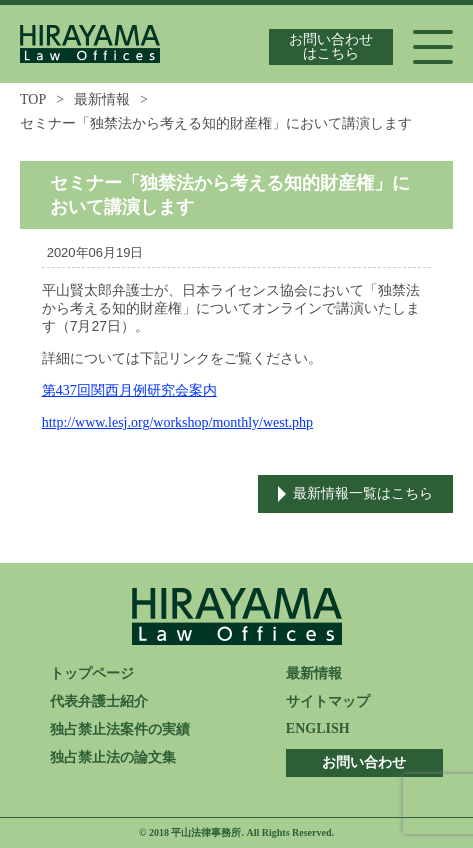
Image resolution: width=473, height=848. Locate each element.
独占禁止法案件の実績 (120, 729)
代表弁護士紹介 (99, 701)
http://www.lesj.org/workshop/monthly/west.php (177, 422)
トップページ (92, 673)
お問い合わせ (364, 762)
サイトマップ (328, 701)
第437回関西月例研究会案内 (129, 390)
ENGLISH (318, 728)
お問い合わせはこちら (331, 46)
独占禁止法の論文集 (113, 757)
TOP (33, 99)
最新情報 (102, 99)
